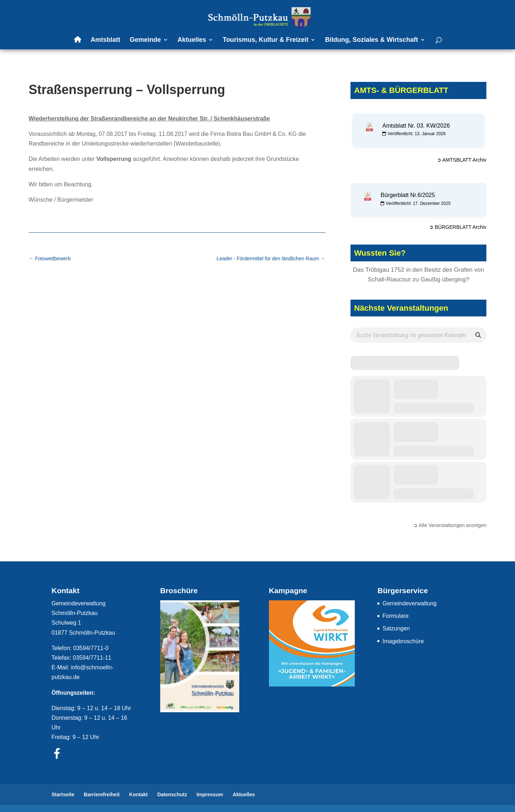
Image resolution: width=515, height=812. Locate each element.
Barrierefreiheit (102, 794)
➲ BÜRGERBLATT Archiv (458, 227)
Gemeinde (145, 40)
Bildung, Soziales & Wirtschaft (372, 40)
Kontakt (138, 794)
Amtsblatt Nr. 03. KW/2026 (416, 126)
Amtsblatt (105, 40)
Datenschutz (172, 794)
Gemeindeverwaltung (409, 603)
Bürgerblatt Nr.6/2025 (408, 195)
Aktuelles (192, 40)
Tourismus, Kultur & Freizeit (266, 40)
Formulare (395, 616)
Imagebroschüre (403, 641)
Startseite (63, 794)
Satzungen (396, 628)
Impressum (210, 794)
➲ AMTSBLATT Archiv (462, 160)
